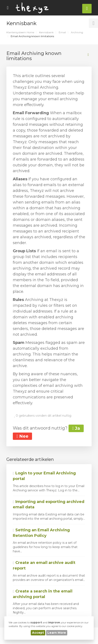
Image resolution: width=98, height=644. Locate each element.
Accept (38, 633)
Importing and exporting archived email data (49, 504)
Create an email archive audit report (44, 565)
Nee (22, 436)
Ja (76, 428)
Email (62, 32)
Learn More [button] (57, 633)
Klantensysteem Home (20, 32)
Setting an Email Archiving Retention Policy (41, 533)
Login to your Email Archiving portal (44, 476)
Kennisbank (46, 32)
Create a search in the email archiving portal (43, 594)
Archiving (77, 32)
